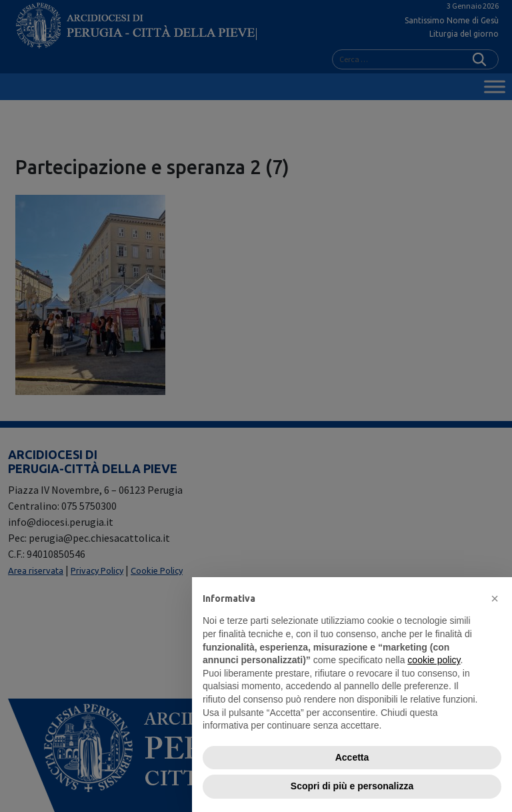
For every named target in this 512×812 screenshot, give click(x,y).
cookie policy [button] (434, 660)
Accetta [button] (352, 757)
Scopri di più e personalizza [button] (352, 786)
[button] (495, 598)
